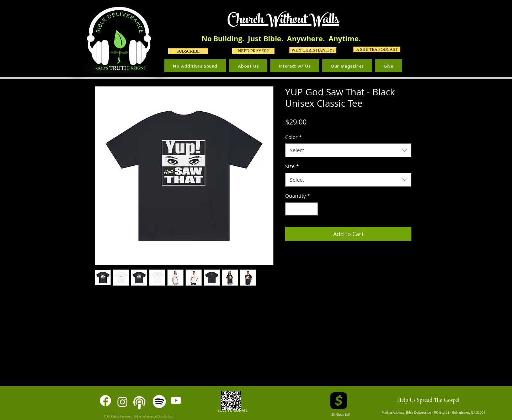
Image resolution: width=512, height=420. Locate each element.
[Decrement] (291, 209)
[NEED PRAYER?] (253, 51)
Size (292, 166)
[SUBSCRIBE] (188, 51)
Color (294, 137)
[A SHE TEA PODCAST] (377, 49)
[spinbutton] (302, 209)
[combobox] (348, 150)
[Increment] (312, 209)
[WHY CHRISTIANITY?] (313, 50)
